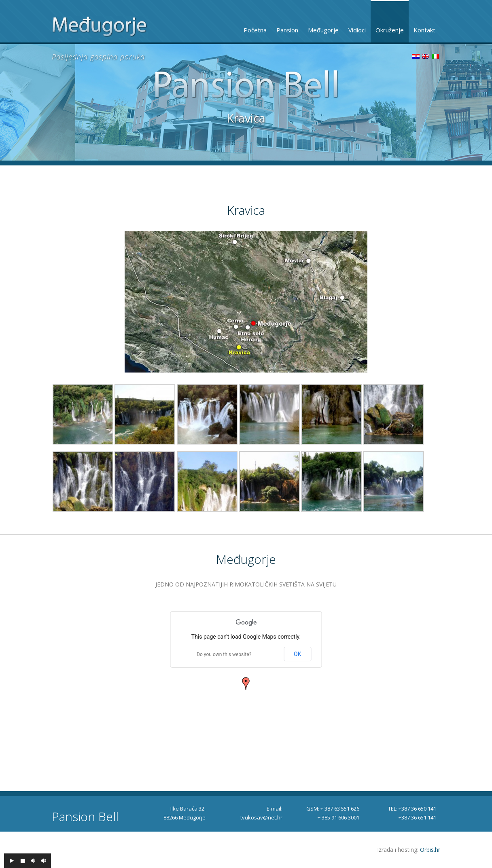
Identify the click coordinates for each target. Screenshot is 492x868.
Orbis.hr (430, 850)
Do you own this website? (224, 654)
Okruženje (390, 30)
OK (297, 654)
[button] (246, 684)
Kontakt (424, 30)
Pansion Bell (85, 817)
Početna (255, 30)
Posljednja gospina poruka (98, 57)
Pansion (287, 30)
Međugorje (323, 30)
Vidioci (357, 30)
